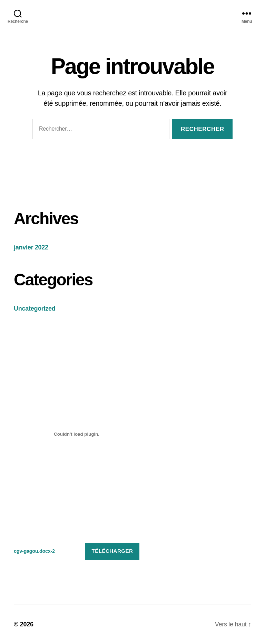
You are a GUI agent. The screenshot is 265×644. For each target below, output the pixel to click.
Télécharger (112, 551)
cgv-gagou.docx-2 (34, 551)
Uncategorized (35, 309)
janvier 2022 (31, 247)
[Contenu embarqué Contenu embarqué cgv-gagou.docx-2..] (77, 434)
